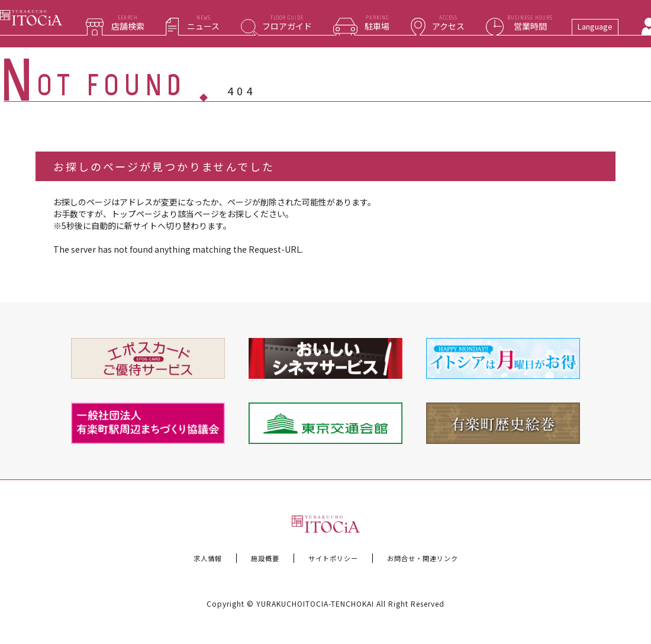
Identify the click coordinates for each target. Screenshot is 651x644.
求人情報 (208, 558)
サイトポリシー (333, 558)
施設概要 (265, 558)
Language (595, 26)
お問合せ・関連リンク (423, 558)
